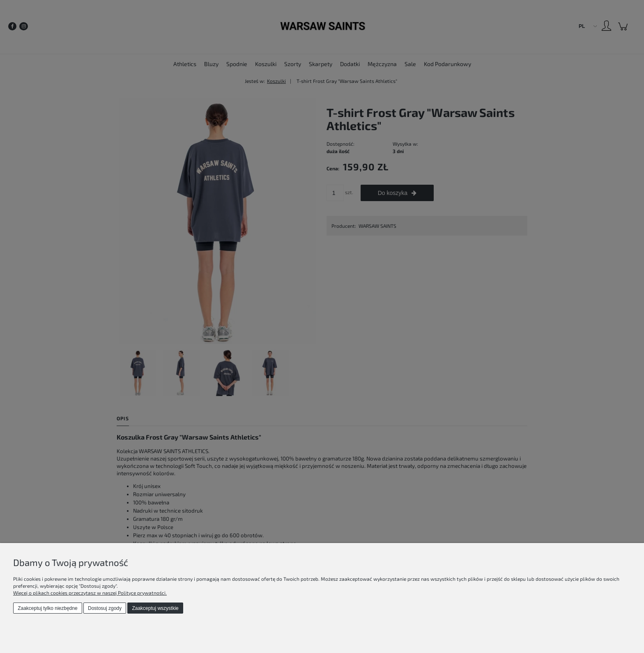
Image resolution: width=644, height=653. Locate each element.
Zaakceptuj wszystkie (155, 608)
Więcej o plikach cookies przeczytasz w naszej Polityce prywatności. (90, 593)
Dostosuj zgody (105, 608)
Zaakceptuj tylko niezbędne (47, 608)
